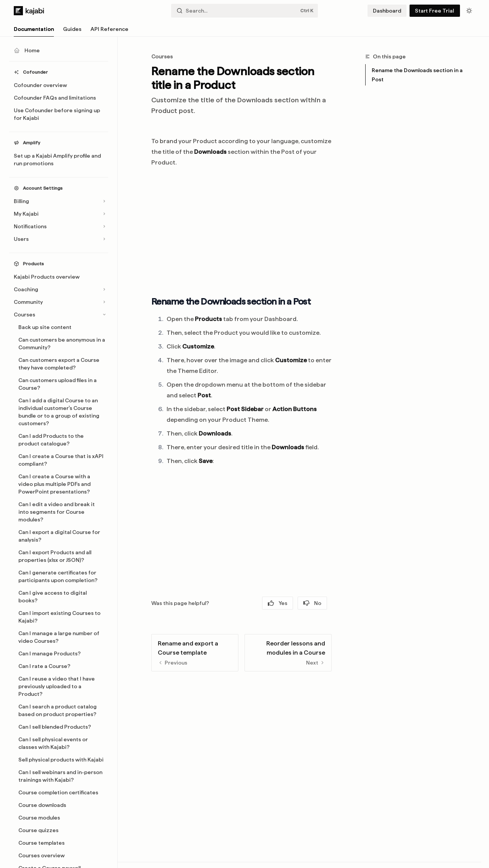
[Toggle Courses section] (59, 315)
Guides (72, 31)
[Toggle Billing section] (59, 201)
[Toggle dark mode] (469, 11)
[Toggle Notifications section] (59, 226)
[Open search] (244, 11)
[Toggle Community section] (59, 302)
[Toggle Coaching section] (59, 289)
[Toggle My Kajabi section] (59, 214)
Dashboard (387, 11)
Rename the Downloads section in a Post (417, 75)
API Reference (109, 31)
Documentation (34, 31)
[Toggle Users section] (59, 239)
